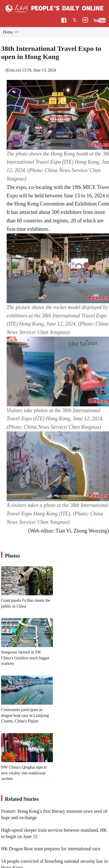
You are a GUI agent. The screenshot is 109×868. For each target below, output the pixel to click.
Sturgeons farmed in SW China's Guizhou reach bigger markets (25, 658)
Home (8, 32)
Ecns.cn (13, 70)
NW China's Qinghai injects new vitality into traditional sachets (24, 773)
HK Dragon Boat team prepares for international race (51, 849)
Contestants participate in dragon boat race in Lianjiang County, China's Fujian (25, 715)
